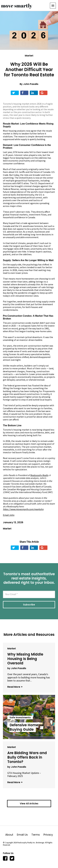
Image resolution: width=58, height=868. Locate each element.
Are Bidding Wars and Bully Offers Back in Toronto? (27, 757)
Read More (15, 687)
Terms (37, 835)
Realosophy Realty (39, 475)
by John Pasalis (17, 668)
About (11, 835)
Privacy (48, 835)
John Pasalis (31, 84)
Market (29, 56)
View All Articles (29, 804)
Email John (9, 515)
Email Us (24, 835)
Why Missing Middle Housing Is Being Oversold (25, 659)
